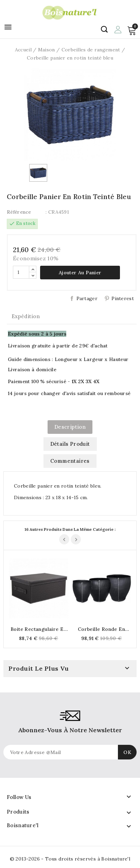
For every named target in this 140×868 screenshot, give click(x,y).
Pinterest (123, 298)
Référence (19, 212)
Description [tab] (70, 427)
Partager (87, 298)
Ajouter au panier (80, 273)
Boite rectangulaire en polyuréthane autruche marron (39, 629)
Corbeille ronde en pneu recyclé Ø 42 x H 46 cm (101, 629)
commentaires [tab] (70, 461)
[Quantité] (21, 272)
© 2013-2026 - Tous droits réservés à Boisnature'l (70, 859)
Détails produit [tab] (70, 444)
